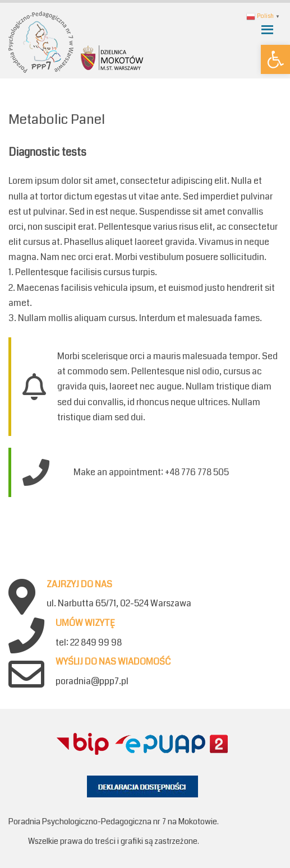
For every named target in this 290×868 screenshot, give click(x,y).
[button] (275, 59)
